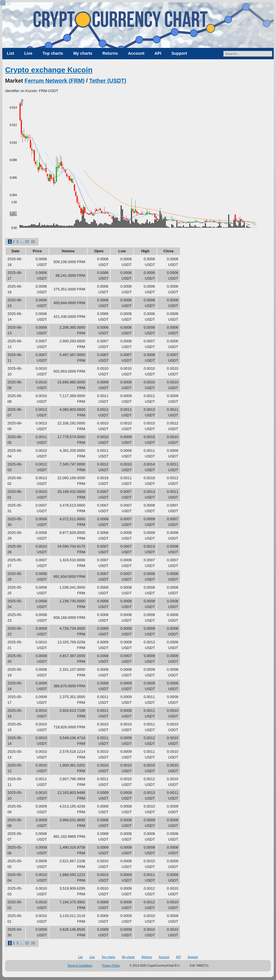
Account (136, 53)
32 (27, 242)
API (158, 53)
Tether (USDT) (108, 81)
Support (179, 53)
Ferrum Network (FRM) (54, 81)
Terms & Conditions (80, 966)
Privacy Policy (111, 966)
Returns (110, 53)
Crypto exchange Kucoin (49, 70)
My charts (83, 53)
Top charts (53, 53)
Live (28, 53)
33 (33, 242)
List (10, 53)
